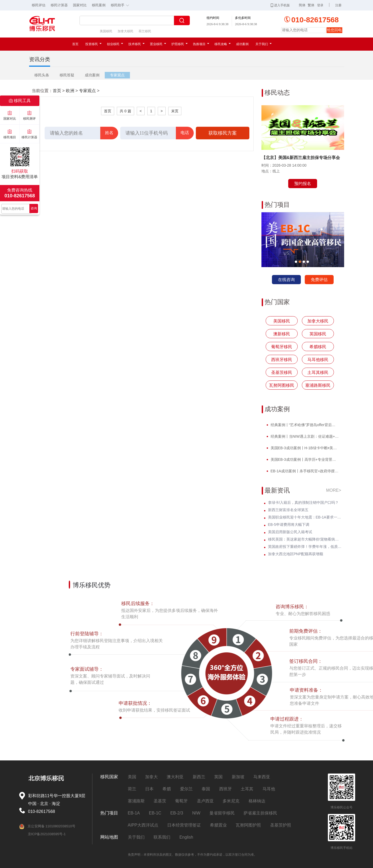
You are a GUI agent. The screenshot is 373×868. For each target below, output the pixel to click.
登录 (320, 5)
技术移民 (136, 44)
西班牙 (225, 789)
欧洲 (70, 91)
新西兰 (199, 777)
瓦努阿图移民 (282, 385)
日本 (149, 789)
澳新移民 (282, 334)
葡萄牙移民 (282, 347)
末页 (175, 111)
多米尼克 (231, 801)
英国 (218, 777)
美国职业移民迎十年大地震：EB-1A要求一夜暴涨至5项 (305, 517)
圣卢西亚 (205, 801)
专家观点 (117, 75)
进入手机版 (280, 5)
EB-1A (134, 813)
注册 (338, 5)
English (186, 837)
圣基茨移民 (282, 372)
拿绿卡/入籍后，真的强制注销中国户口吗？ (303, 502)
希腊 (167, 789)
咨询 (34, 208)
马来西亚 (262, 777)
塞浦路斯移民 (318, 385)
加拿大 (151, 777)
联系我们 (162, 837)
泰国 (206, 789)
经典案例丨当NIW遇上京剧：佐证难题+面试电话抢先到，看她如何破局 (304, 436)
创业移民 (115, 44)
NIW (196, 813)
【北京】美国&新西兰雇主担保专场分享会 (301, 158)
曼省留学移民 (222, 813)
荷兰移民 (145, 31)
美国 (132, 777)
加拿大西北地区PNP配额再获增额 (296, 554)
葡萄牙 (181, 801)
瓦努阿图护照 (248, 825)
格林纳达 (257, 801)
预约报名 (303, 184)
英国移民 (318, 334)
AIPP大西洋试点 (143, 825)
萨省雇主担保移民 (260, 813)
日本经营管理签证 (184, 825)
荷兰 (132, 789)
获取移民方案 (223, 133)
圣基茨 (160, 801)
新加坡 (238, 777)
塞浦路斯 (136, 801)
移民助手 (121, 5)
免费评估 (319, 280)
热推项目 (201, 44)
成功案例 (242, 44)
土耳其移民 (318, 372)
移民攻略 (223, 44)
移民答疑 (67, 75)
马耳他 (269, 789)
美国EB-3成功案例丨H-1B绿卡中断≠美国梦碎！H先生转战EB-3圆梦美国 (304, 448)
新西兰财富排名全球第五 (288, 510)
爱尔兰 (186, 789)
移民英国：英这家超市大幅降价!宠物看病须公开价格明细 (305, 539)
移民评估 (39, 5)
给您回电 (334, 30)
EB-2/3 (177, 813)
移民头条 (42, 75)
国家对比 (80, 5)
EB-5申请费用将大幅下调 (289, 525)
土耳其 (247, 789)
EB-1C (155, 813)
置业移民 (158, 44)
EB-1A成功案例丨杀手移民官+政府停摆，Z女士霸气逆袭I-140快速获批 (304, 471)
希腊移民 (318, 347)
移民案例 (99, 5)
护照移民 (180, 44)
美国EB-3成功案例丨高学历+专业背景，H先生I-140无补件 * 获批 (304, 459)
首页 (75, 44)
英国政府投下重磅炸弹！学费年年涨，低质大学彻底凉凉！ (305, 547)
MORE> (333, 490)
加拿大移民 (125, 31)
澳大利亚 (175, 777)
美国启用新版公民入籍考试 (290, 532)
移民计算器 (59, 5)
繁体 (311, 5)
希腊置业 (218, 825)
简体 (302, 5)
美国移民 (106, 31)
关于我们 (264, 44)
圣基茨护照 (281, 825)
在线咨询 (286, 280)
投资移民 (93, 44)
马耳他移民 (318, 360)
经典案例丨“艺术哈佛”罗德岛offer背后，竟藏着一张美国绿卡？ (304, 425)
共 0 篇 (125, 111)
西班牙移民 (282, 360)
